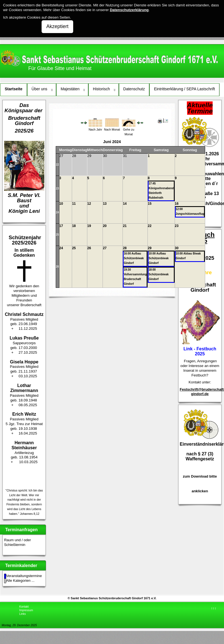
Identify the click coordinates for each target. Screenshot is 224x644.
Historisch (101, 89)
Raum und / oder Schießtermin (18, 542)
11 (74, 204)
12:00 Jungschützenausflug (190, 211)
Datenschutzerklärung (129, 10)
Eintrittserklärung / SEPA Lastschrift (184, 89)
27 (105, 248)
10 (61, 204)
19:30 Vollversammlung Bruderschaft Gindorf (135, 277)
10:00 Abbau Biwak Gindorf (188, 256)
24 (58, 212)
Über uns (40, 89)
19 (89, 226)
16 (177, 204)
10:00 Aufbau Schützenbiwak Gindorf (159, 258)
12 (89, 204)
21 (125, 226)
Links (23, 614)
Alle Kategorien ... (20, 581)
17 (61, 226)
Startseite (14, 89)
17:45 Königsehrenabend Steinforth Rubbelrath (161, 191)
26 (58, 267)
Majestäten (70, 89)
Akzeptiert (57, 26)
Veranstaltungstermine (24, 576)
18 (74, 226)
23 (58, 189)
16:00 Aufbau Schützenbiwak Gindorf (134, 258)
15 (150, 204)
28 (125, 248)
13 (105, 204)
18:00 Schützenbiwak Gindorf (159, 274)
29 (150, 248)
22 (58, 165)
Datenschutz (134, 89)
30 (177, 248)
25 (58, 235)
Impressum (26, 610)
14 (125, 204)
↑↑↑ (214, 608)
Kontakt (24, 607)
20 (105, 226)
